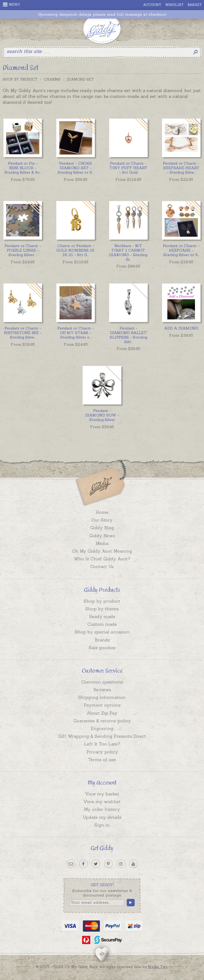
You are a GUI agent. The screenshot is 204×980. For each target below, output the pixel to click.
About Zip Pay (102, 713)
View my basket (102, 794)
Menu (11, 5)
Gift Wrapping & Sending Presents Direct (102, 736)
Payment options (102, 705)
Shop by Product (20, 79)
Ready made (102, 616)
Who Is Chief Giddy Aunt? (102, 559)
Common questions (102, 682)
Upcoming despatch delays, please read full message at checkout (102, 14)
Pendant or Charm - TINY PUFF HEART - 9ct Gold (128, 168)
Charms (52, 79)
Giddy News (102, 536)
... (23, 168)
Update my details (102, 817)
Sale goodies (102, 648)
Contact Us (102, 566)
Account (152, 5)
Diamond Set (80, 79)
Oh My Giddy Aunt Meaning (102, 551)
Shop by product (102, 601)
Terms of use (102, 760)
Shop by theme (102, 609)
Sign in (102, 825)
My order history (102, 809)
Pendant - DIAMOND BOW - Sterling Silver (102, 415)
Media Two (158, 967)
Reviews (102, 690)
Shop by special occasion (102, 632)
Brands (102, 640)
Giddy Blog (102, 528)
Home (102, 512)
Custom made (102, 624)
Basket (195, 5)
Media (102, 543)
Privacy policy (102, 752)
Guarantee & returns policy (102, 721)
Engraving (102, 728)
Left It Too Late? (102, 744)
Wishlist (174, 5)
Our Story (102, 520)
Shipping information (102, 697)
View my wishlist (102, 802)
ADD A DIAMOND (181, 328)
